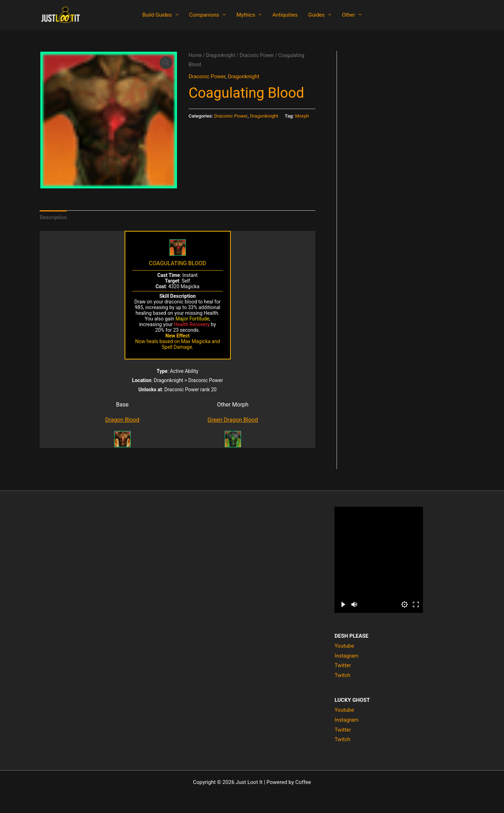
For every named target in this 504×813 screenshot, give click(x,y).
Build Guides (157, 15)
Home (195, 55)
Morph (302, 116)
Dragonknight (220, 55)
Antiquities (285, 15)
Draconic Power (257, 55)
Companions (204, 15)
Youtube (344, 646)
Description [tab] (53, 217)
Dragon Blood (122, 420)
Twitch (342, 675)
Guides (316, 15)
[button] (166, 63)
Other (348, 15)
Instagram (346, 656)
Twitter (343, 665)
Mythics (246, 15)
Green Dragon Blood (233, 420)
